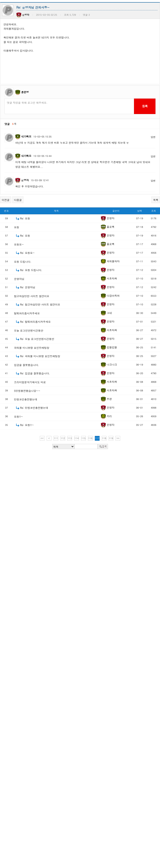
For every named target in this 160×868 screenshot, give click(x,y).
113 (70, 438)
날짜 (140, 211)
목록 (156, 200)
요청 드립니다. (23, 262)
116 (90, 438)
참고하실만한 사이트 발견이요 (32, 296)
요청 (17, 227)
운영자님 (19, 279)
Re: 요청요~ (27, 253)
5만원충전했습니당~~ (27, 391)
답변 (153, 137)
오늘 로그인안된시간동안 (29, 330)
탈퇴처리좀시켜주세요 (27, 313)
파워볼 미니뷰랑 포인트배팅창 (32, 348)
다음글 (18, 200)
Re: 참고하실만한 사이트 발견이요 (40, 304)
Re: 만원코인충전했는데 (34, 408)
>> (118, 438)
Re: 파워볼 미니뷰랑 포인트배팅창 (40, 356)
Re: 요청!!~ (27, 425)
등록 (145, 106)
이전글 (6, 200)
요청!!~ (18, 416)
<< (42, 438)
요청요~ (19, 244)
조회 (154, 211)
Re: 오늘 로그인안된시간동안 (37, 339)
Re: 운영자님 (28, 287)
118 (104, 438)
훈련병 (25, 92)
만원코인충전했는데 (26, 399)
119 (111, 438)
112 (63, 438)
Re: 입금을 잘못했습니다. (35, 373)
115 (83, 438)
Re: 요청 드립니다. (31, 270)
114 (76, 438)
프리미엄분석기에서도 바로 (30, 382)
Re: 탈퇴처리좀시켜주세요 (35, 322)
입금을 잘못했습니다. (27, 365)
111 (56, 438)
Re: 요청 (25, 218)
